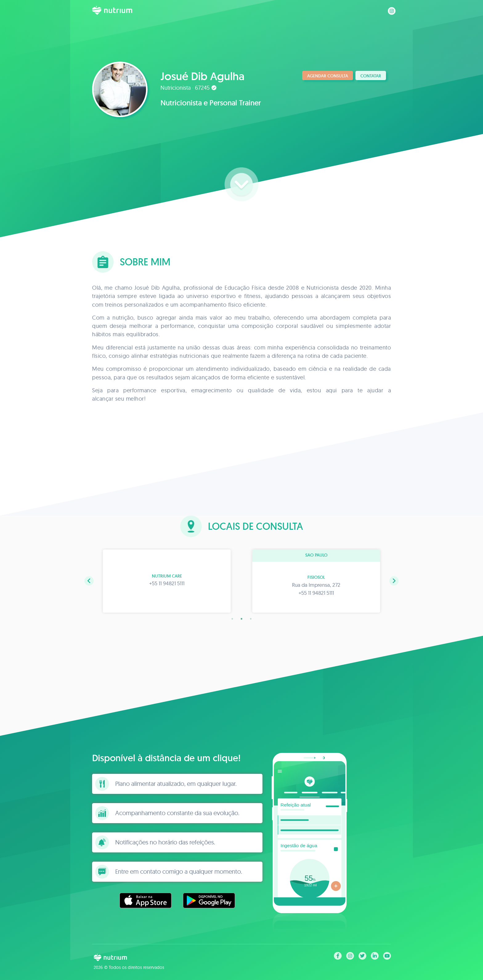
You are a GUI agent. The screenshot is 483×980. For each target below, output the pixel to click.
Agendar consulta (328, 76)
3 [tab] (251, 619)
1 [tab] (232, 619)
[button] (89, 581)
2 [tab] (241, 619)
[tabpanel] (167, 581)
